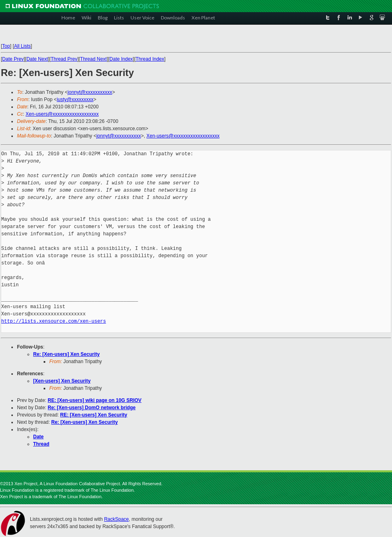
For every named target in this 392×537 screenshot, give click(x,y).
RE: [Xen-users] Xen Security (94, 415)
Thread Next (93, 59)
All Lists (22, 46)
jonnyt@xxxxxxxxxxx (90, 92)
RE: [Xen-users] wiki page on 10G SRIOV (95, 400)
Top (6, 46)
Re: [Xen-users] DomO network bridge (92, 408)
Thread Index (150, 59)
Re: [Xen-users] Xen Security (66, 354)
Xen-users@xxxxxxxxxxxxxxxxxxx (62, 114)
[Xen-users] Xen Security (62, 381)
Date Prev (13, 59)
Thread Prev (64, 59)
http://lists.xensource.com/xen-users (54, 321)
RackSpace (116, 519)
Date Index (121, 59)
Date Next (37, 59)
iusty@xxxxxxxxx (75, 99)
